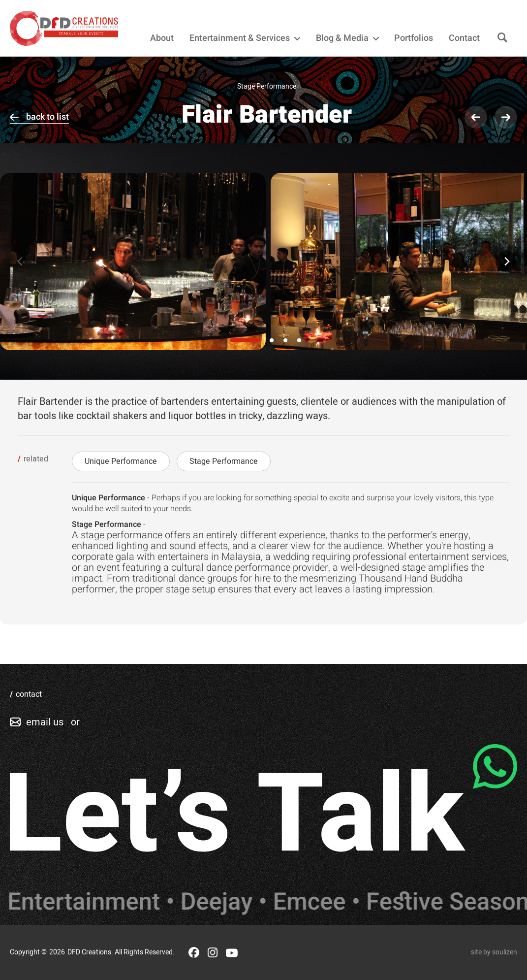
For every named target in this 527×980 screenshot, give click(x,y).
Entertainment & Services (245, 38)
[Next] (506, 261)
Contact (464, 38)
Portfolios (414, 38)
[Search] (502, 38)
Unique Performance (121, 461)
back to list (47, 117)
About (162, 38)
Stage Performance (224, 461)
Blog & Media (347, 38)
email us (45, 722)
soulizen (505, 952)
